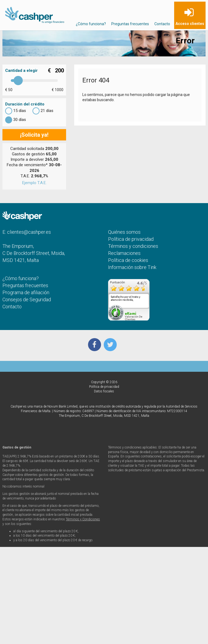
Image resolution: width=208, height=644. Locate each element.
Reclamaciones (124, 253)
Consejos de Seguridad (27, 299)
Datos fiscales (104, 391)
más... (144, 306)
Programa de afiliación (26, 292)
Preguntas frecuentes (130, 24)
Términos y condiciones (133, 246)
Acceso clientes (190, 24)
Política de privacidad (131, 239)
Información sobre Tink (132, 267)
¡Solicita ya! (34, 135)
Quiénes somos (124, 232)
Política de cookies (128, 260)
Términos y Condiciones (83, 519)
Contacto (162, 24)
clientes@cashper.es (29, 232)
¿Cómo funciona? (91, 24)
